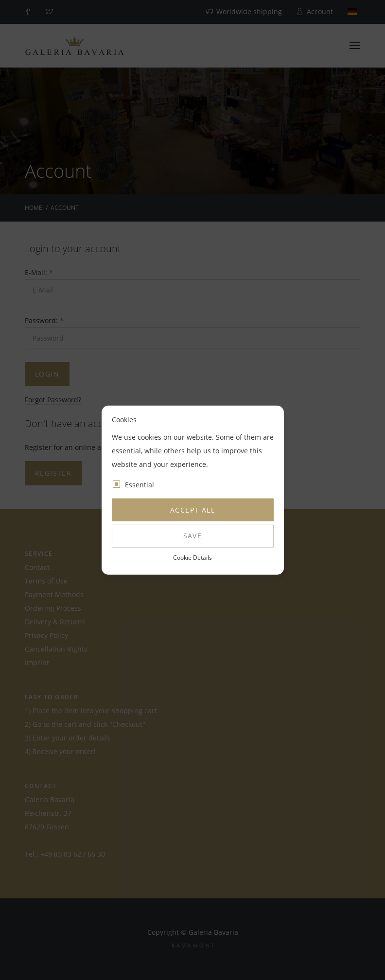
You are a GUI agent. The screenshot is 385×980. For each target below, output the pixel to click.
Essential (140, 485)
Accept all (192, 510)
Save (193, 536)
